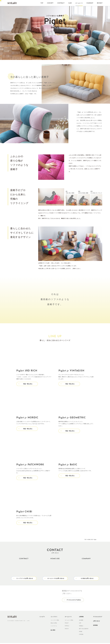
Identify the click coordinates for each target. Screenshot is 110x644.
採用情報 (95, 626)
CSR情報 (81, 635)
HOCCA (67, 630)
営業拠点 (81, 627)
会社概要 (81, 621)
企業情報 (81, 618)
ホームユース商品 (69, 621)
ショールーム (54, 627)
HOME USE (90, 541)
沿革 (80, 624)
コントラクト (54, 618)
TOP (85, 541)
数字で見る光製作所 (84, 630)
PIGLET (67, 624)
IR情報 (81, 632)
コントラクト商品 (55, 621)
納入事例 (53, 631)
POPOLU (67, 627)
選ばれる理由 (54, 624)
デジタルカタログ (98, 618)
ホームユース (68, 618)
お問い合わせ (96, 622)
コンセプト (42, 618)
